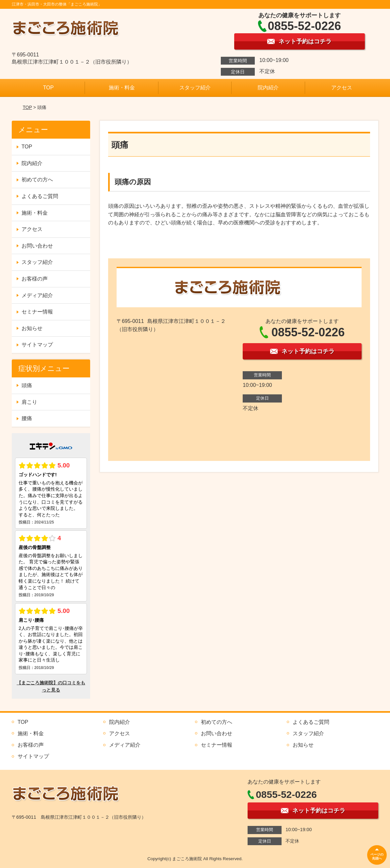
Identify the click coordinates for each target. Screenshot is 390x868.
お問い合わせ (37, 246)
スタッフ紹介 (195, 88)
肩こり (29, 402)
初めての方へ (37, 180)
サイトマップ (37, 345)
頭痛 (27, 385)
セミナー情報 (37, 312)
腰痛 (27, 418)
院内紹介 (268, 88)
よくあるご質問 (40, 196)
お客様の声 (35, 279)
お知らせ (32, 328)
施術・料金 (122, 88)
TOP (49, 88)
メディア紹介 (37, 295)
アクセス (342, 88)
